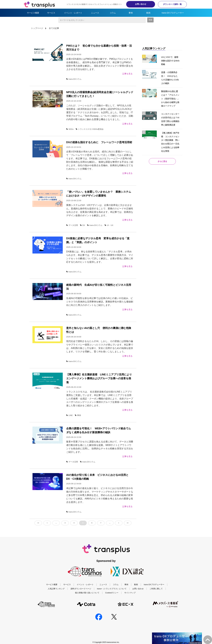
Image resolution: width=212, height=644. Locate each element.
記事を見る (127, 74)
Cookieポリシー (112, 593)
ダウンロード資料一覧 (172, 4)
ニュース (95, 13)
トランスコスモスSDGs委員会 (90, 129)
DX (82, 225)
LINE (69, 415)
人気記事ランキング (56, 589)
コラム (113, 13)
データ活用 (72, 225)
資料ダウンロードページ (81, 589)
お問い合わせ (141, 4)
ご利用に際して (156, 589)
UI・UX (109, 225)
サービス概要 (33, 13)
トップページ (37, 28)
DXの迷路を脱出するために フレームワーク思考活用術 (99, 142)
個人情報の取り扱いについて (87, 593)
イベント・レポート (73, 13)
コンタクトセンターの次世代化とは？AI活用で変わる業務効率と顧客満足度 (170, 119)
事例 (131, 13)
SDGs (70, 129)
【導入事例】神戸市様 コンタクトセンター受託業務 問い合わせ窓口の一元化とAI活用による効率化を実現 (170, 142)
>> (128, 523)
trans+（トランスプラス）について (112, 589)
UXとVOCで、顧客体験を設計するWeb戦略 (170, 61)
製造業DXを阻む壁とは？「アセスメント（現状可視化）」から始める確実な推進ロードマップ (170, 99)
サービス (51, 13)
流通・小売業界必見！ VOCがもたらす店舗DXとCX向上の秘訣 (170, 78)
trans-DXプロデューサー (173, 13)
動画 (148, 13)
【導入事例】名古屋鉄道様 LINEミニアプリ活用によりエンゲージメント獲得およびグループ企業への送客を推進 (99, 378)
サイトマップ (130, 593)
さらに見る (162, 161)
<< (38, 523)
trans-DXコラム (74, 79)
